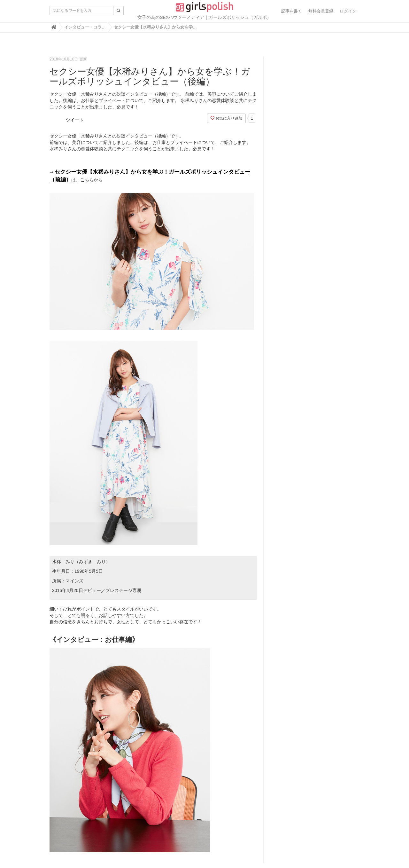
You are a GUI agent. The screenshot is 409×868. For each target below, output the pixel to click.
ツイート (75, 120)
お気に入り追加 (226, 118)
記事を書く (292, 11)
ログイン (348, 11)
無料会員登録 (321, 11)
